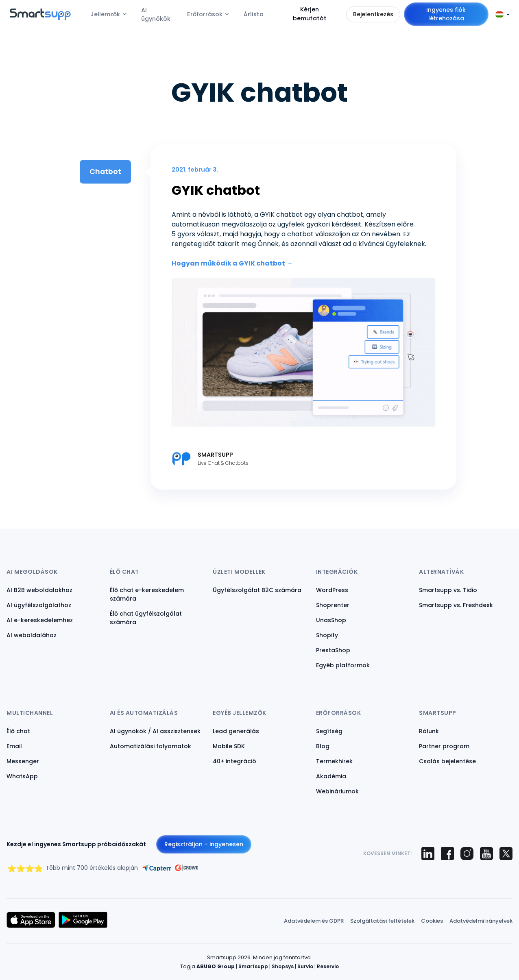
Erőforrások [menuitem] (205, 14)
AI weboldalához (32, 635)
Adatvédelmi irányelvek (481, 921)
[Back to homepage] (40, 18)
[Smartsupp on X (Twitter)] (506, 854)
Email (14, 746)
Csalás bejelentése (447, 761)
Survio (305, 966)
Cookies (432, 921)
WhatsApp (22, 776)
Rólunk (429, 731)
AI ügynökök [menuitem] (156, 15)
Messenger (23, 761)
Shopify (327, 635)
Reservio (328, 966)
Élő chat (18, 731)
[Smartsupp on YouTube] (486, 854)
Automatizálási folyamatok (150, 746)
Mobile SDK (229, 746)
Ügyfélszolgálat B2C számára (257, 590)
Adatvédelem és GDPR (314, 921)
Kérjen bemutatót (310, 14)
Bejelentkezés (373, 14)
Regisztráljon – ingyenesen (204, 844)
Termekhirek (334, 761)
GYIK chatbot (216, 190)
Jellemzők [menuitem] (105, 14)
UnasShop (331, 620)
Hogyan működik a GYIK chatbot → (232, 263)
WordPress (332, 590)
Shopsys (283, 966)
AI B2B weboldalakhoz (39, 590)
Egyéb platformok (343, 665)
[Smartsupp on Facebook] (447, 854)
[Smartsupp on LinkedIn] (428, 854)
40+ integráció (234, 761)
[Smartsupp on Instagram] (467, 854)
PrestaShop (333, 650)
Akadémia (331, 776)
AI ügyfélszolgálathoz (39, 605)
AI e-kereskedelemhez (40, 620)
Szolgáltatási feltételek (382, 921)
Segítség (329, 731)
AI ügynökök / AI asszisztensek (155, 731)
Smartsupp (253, 966)
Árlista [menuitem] (254, 14)
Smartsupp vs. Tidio (448, 590)
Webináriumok (337, 791)
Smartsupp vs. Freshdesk (456, 605)
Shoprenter (333, 605)
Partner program (444, 746)
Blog (323, 746)
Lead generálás (236, 731)
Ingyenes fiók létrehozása (446, 14)
